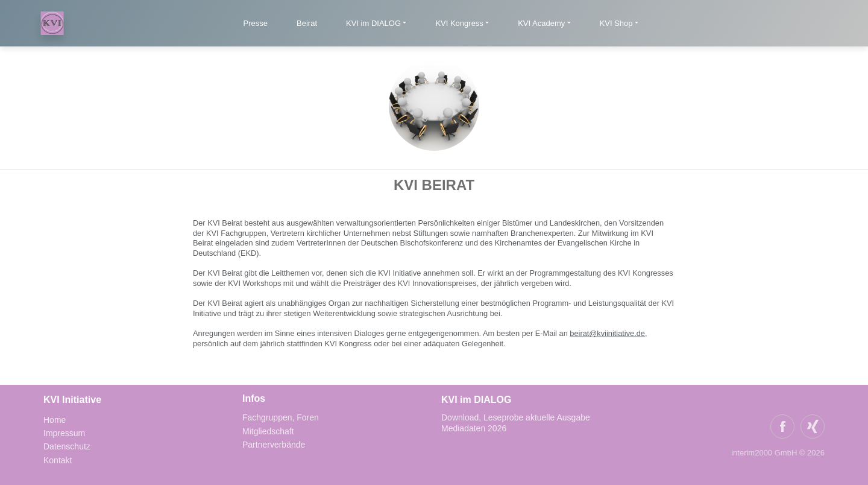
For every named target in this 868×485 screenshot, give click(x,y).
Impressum (64, 433)
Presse (256, 23)
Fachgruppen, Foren (281, 417)
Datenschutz (67, 446)
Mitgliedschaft (268, 431)
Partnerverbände (274, 445)
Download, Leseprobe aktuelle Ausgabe (516, 417)
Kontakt (58, 460)
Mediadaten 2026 (475, 428)
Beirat (307, 23)
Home (55, 420)
